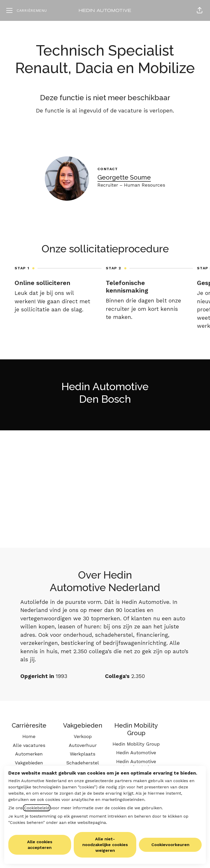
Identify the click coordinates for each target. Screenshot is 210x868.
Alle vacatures (29, 745)
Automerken (29, 754)
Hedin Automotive (136, 753)
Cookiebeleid (37, 808)
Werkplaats (83, 754)
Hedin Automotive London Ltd (136, 764)
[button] (200, 10)
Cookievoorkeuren (170, 845)
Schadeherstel (83, 763)
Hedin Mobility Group (136, 744)
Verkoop (83, 736)
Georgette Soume (124, 177)
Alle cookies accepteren (40, 845)
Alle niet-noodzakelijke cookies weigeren (105, 845)
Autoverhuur (83, 745)
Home (29, 736)
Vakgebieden (29, 763)
